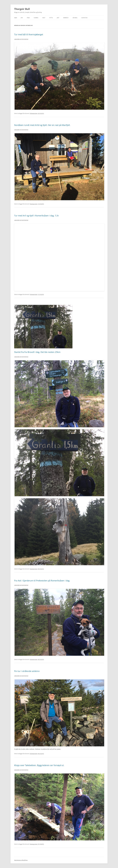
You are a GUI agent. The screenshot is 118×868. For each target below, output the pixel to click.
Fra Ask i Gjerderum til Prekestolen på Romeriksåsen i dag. (42, 581)
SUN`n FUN (84, 18)
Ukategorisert (34, 113)
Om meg (75, 18)
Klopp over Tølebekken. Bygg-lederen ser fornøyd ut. (39, 765)
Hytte (51, 18)
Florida (36, 18)
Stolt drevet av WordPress (21, 860)
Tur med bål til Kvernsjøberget (29, 34)
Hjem (16, 18)
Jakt (58, 18)
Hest (44, 18)
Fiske (28, 18)
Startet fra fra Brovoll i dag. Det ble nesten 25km (37, 352)
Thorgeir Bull (22, 9)
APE (22, 18)
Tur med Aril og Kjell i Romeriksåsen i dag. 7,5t (36, 216)
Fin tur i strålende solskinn (27, 671)
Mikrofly (66, 18)
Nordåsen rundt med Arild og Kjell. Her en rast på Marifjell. (42, 125)
